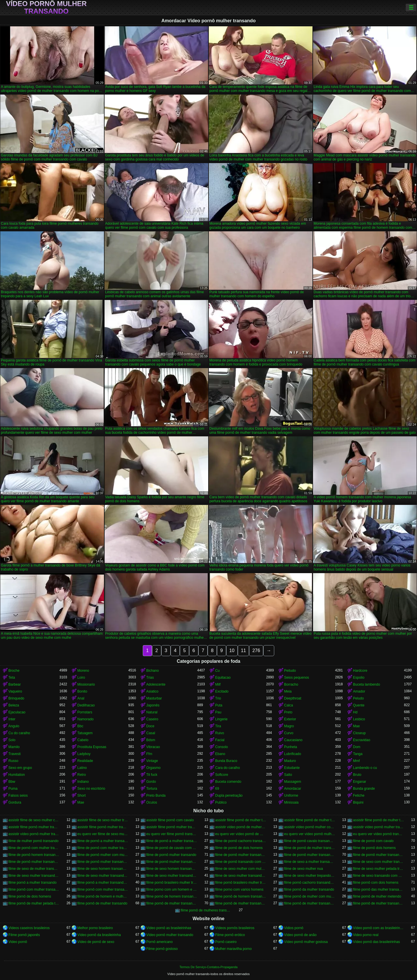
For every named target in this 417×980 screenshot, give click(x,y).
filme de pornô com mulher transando (34, 848)
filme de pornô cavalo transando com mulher (310, 841)
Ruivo (220, 733)
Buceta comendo (228, 782)
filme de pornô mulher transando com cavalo (310, 855)
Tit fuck (152, 775)
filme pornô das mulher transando (378, 889)
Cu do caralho (19, 733)
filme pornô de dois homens (30, 896)
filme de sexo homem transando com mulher (172, 869)
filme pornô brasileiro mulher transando (172, 883)
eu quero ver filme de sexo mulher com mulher (103, 834)
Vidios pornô (294, 928)
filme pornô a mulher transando (32, 883)
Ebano (220, 754)
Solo (12, 740)
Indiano (83, 782)
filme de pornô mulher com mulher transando (103, 855)
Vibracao (153, 747)
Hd (355, 712)
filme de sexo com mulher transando (378, 862)
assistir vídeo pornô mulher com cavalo (310, 827)
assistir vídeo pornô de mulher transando (241, 827)
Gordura (15, 802)
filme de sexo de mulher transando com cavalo (34, 869)
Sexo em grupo (20, 768)
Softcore (222, 775)
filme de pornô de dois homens (239, 848)
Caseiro (152, 719)
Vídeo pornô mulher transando (46, 8)
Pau (218, 712)
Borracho (291, 684)
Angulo (14, 726)
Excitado (222, 691)
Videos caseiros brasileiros (29, 928)
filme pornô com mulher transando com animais (103, 889)
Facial (220, 740)
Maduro (290, 761)
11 (244, 650)
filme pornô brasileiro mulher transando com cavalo (241, 883)
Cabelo (83, 740)
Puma (13, 789)
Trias (150, 678)
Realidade (85, 761)
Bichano (152, 671)
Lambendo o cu (365, 768)
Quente (359, 705)
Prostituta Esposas (92, 747)
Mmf (356, 761)
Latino (82, 768)
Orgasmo (153, 768)
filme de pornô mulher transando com (241, 855)
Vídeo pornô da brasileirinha (99, 935)
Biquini (358, 802)
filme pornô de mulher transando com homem (241, 903)
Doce (150, 726)
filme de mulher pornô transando (33, 841)
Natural (152, 712)
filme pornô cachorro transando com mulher (310, 883)
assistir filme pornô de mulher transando (241, 820)
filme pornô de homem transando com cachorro (172, 896)
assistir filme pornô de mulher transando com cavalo (378, 820)
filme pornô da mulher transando (309, 889)
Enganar (360, 782)
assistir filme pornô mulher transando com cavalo (172, 827)
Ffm (149, 754)
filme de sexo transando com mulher (378, 876)
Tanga (358, 754)
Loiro (81, 678)
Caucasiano (293, 740)
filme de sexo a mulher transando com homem (310, 862)
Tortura (152, 789)
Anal (81, 698)
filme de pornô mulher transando (171, 855)
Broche (14, 671)
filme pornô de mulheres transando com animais (206, 910)
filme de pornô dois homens (374, 848)
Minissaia (291, 802)
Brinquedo (16, 698)
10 (232, 650)
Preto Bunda (156, 796)
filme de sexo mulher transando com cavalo (103, 876)
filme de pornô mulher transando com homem (34, 862)
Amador (359, 691)
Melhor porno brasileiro (95, 928)
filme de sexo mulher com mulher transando (241, 869)
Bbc (80, 726)
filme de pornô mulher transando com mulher (172, 862)
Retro (82, 775)
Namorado (85, 719)
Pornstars (85, 712)
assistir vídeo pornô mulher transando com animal (378, 827)
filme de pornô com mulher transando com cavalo (103, 848)
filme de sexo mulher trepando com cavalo (310, 876)
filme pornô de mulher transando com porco (378, 903)
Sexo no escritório (91, 789)
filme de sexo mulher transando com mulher (241, 876)
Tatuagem (85, 733)
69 (217, 789)
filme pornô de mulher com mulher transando (310, 896)
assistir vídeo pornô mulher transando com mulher (34, 834)
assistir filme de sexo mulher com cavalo (34, 820)
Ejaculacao (17, 712)
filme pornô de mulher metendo (377, 896)
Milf (218, 684)
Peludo (358, 698)
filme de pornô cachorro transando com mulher (241, 841)
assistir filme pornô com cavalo (170, 820)
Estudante (292, 768)
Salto (288, 775)
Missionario (86, 684)
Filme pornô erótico (230, 935)
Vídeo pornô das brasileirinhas (376, 942)
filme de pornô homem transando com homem (34, 855)
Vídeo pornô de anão (300, 935)
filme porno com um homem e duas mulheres (172, 889)
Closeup (359, 733)
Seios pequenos (297, 678)
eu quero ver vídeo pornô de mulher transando (241, 834)
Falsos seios (18, 796)
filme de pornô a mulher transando (103, 841)
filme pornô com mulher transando (34, 889)
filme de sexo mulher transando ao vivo (34, 876)
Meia (288, 691)
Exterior (290, 719)
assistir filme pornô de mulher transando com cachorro (310, 820)
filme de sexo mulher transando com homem (172, 876)
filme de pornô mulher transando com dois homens (378, 855)
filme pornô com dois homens (376, 883)
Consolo (222, 747)
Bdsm (151, 740)
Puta (219, 705)
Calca (289, 705)
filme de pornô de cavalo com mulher (172, 848)
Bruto (357, 775)
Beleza (14, 705)
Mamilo (14, 747)
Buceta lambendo (366, 684)
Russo (13, 761)
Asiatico (152, 691)
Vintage (152, 761)
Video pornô (18, 942)
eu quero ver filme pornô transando (172, 834)
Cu (217, 671)
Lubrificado (293, 754)
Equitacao (223, 678)
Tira (218, 726)
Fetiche (359, 796)
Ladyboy (84, 754)
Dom (357, 747)
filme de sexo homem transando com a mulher (103, 869)
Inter (12, 719)
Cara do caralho (227, 768)
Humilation (17, 775)
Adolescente (156, 684)
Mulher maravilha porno (233, 949)
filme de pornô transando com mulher (241, 862)
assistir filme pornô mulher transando (34, 827)
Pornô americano (159, 942)
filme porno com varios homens (239, 889)
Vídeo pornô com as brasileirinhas (378, 928)
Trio (218, 698)
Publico (221, 802)
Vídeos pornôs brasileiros (235, 928)
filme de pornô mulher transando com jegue (103, 862)
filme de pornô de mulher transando (310, 848)
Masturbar (154, 698)
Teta (12, 678)
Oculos (152, 802)
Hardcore (360, 671)
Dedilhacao (86, 705)
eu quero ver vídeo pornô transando (378, 834)
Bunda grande (364, 789)
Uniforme (291, 796)
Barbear (15, 684)
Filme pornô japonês (24, 935)
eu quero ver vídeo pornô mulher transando (310, 834)
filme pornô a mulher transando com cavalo (103, 883)
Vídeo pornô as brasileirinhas (169, 928)
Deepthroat (293, 698)
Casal (151, 733)
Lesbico (359, 719)
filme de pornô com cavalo (373, 841)
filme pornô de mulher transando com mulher (310, 903)
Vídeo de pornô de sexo (96, 942)
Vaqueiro (15, 691)
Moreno (83, 671)
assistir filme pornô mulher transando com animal (103, 827)
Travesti (14, 754)
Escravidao (362, 740)
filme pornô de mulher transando (102, 903)
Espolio (359, 678)
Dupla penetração (229, 796)
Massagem (293, 782)
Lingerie (221, 719)
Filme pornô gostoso (162, 949)
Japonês (153, 705)
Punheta (291, 747)
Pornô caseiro (226, 942)
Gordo (151, 782)
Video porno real (366, 935)
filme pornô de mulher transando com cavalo (172, 903)
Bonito (82, 691)
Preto (288, 712)
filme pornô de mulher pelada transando (34, 903)
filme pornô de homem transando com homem (241, 896)
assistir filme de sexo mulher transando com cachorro (103, 820)
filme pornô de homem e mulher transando (103, 896)
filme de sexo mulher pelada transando (378, 869)
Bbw (12, 782)
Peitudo (290, 671)
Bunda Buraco (226, 761)
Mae (356, 726)
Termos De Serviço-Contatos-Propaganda (209, 967)
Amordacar (293, 789)
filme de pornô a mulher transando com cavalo (172, 841)
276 (256, 650)
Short (82, 796)
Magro (289, 726)
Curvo (289, 733)
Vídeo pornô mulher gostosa (306, 942)
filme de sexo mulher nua (303, 869)
